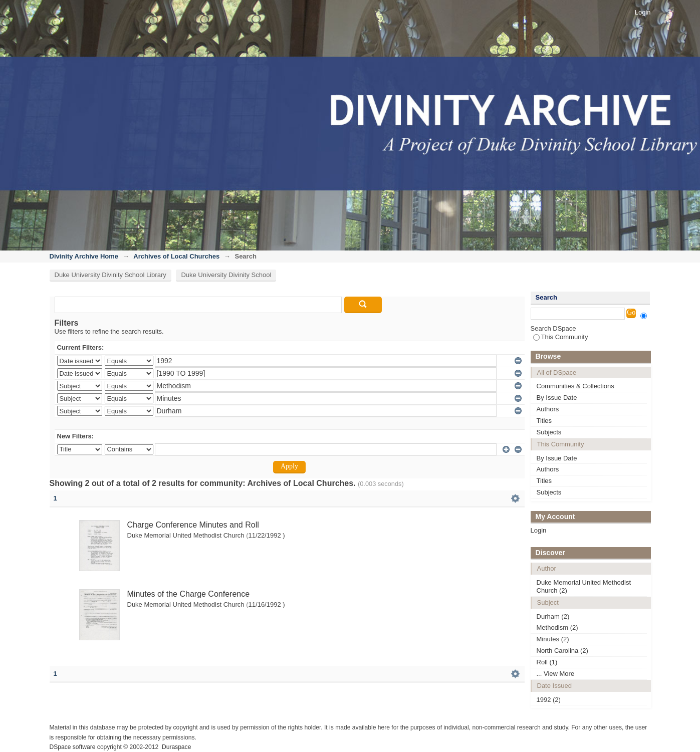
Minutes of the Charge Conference (189, 594)
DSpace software (73, 747)
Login (643, 12)
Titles (544, 421)
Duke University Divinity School (226, 275)
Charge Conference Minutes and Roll (193, 525)
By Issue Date (557, 398)
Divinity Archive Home (84, 256)
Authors (548, 409)
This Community (561, 337)
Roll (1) (547, 662)
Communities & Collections (575, 386)
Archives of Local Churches (176, 256)
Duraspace (176, 747)
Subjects (549, 432)
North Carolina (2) (562, 651)
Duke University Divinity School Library (110, 275)
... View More (556, 674)
